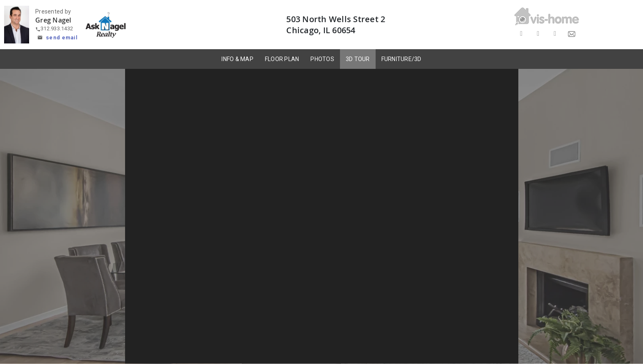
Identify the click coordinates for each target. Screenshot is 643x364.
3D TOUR (358, 59)
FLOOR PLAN (282, 59)
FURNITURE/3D (401, 59)
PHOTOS (322, 59)
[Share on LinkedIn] (555, 34)
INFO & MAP (237, 59)
